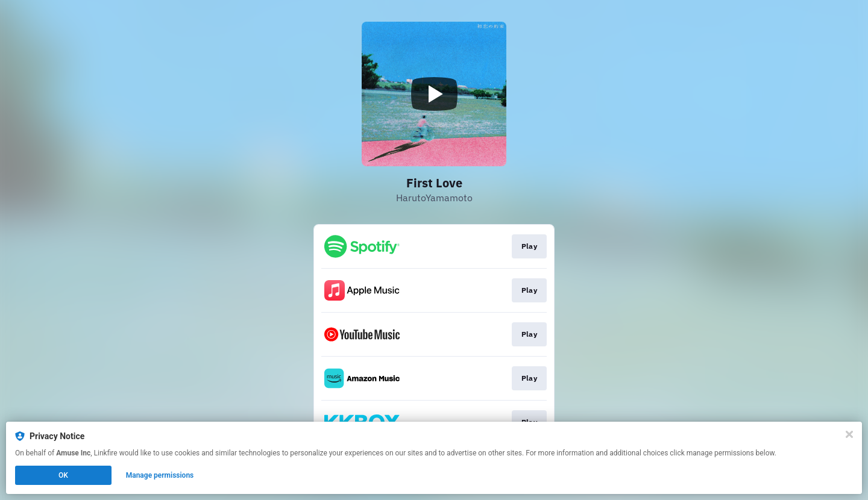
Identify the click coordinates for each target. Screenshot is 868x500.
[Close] (849, 434)
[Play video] (434, 94)
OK (63, 475)
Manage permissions (160, 475)
